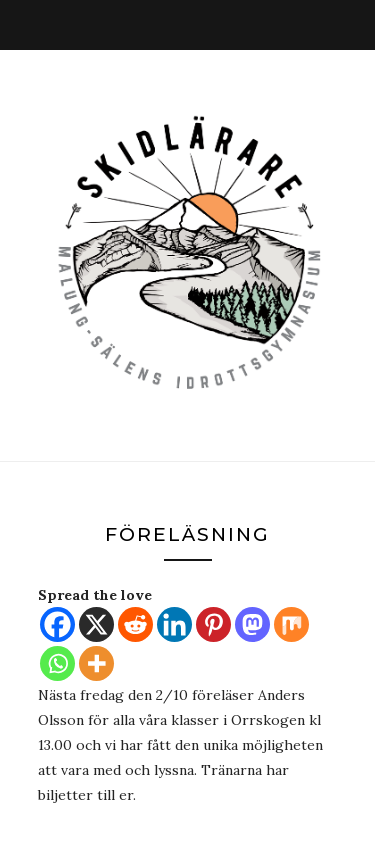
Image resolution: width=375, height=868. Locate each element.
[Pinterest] (213, 624)
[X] (96, 624)
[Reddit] (135, 624)
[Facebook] (57, 624)
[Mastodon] (252, 624)
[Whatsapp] (57, 663)
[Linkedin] (174, 624)
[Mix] (291, 624)
